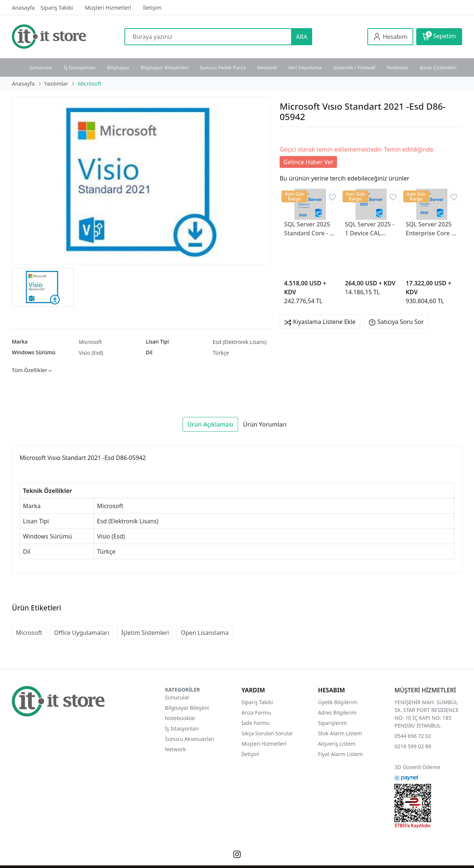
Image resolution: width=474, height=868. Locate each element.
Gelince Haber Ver (308, 162)
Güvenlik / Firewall (354, 67)
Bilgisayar (118, 67)
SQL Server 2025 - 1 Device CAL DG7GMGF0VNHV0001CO (371, 229)
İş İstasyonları (80, 67)
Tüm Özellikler (32, 370)
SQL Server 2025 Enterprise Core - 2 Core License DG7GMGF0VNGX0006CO (432, 229)
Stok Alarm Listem (340, 733)
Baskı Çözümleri (438, 67)
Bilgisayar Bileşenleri (165, 67)
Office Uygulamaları (82, 633)
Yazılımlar (398, 67)
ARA (301, 37)
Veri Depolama (305, 67)
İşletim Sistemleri (145, 633)
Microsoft (90, 342)
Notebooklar (180, 718)
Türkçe (221, 353)
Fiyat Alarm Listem (341, 754)
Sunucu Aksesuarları (190, 739)
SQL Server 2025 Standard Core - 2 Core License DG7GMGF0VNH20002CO (310, 229)
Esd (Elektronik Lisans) (239, 342)
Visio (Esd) (91, 353)
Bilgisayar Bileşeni (187, 708)
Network (267, 67)
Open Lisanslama (205, 633)
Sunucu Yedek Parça (223, 67)
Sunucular (41, 67)
